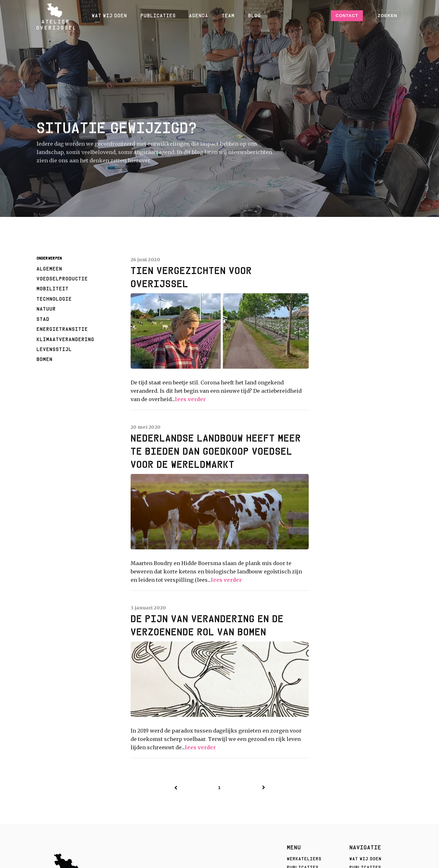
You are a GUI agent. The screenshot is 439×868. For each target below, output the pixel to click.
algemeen (49, 269)
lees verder (190, 399)
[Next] (264, 788)
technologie (54, 299)
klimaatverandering (65, 339)
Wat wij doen (109, 15)
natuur (46, 309)
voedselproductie (62, 279)
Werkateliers (304, 859)
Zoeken (387, 16)
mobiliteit (53, 288)
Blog (254, 15)
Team (228, 15)
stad (43, 319)
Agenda (199, 15)
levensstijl (54, 349)
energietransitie (62, 329)
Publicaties (158, 15)
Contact (347, 16)
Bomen (45, 359)
